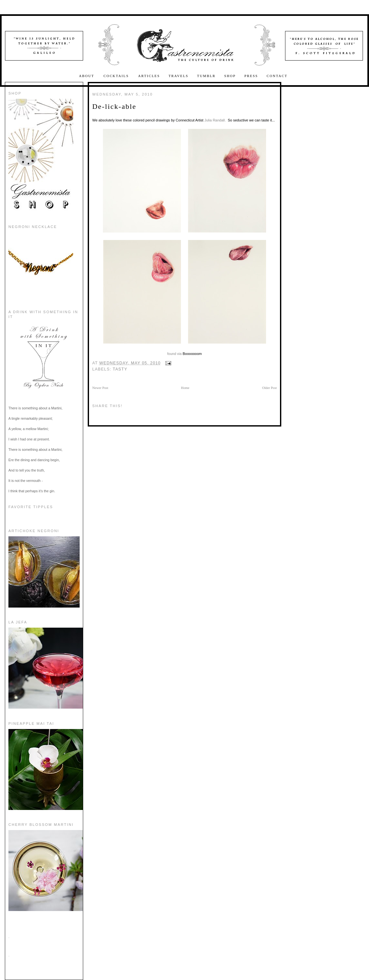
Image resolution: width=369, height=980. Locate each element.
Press (251, 76)
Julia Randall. (215, 120)
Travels (179, 76)
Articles (149, 76)
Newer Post (100, 388)
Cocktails (117, 76)
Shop (230, 76)
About (87, 76)
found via (175, 354)
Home (185, 388)
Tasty (120, 369)
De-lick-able (114, 106)
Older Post (269, 388)
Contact (277, 76)
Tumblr (206, 76)
